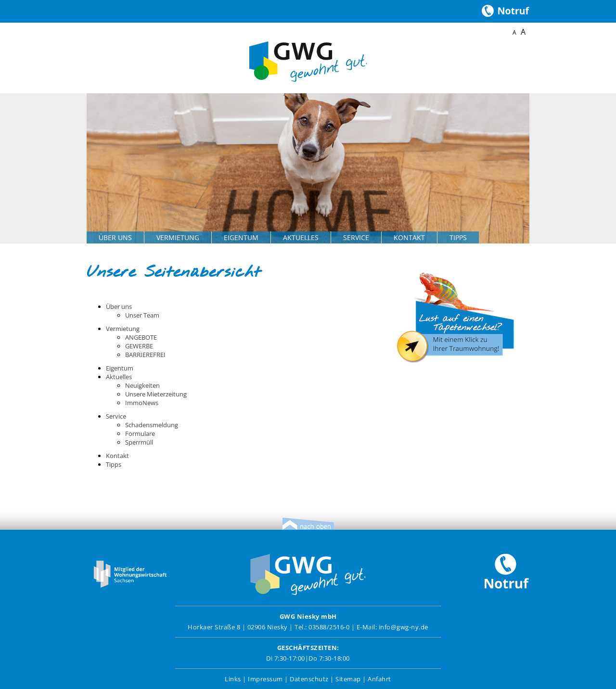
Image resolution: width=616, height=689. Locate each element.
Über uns (115, 237)
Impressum (265, 679)
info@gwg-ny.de (404, 627)
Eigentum (241, 237)
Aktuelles (301, 237)
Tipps (458, 237)
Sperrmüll (139, 442)
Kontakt (409, 237)
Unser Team (142, 315)
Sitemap (348, 679)
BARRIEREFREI (145, 355)
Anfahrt (379, 679)
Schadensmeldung (152, 425)
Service (356, 237)
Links (233, 679)
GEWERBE (139, 346)
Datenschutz (309, 679)
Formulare (140, 434)
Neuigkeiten (142, 385)
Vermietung (178, 237)
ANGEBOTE (141, 337)
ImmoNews (142, 403)
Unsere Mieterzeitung (156, 394)
